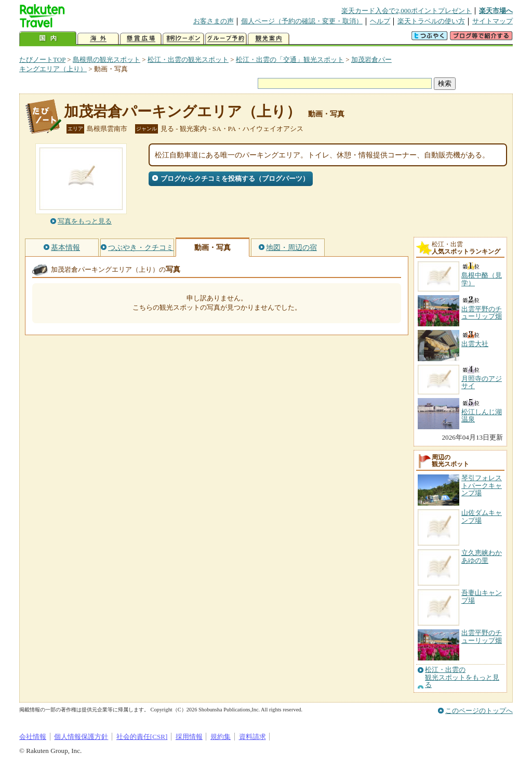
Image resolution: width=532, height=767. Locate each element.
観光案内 (269, 39)
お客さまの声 (214, 21)
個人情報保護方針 (81, 737)
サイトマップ (493, 21)
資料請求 (252, 737)
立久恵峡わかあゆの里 (482, 556)
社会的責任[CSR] (142, 737)
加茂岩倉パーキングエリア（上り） (182, 111)
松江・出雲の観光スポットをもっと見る (462, 677)
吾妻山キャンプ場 (482, 596)
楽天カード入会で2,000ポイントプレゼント (407, 11)
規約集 (221, 737)
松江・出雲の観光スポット (188, 59)
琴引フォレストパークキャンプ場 (482, 485)
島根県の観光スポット (107, 59)
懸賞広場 (141, 39)
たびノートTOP (42, 59)
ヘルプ (380, 21)
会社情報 (33, 737)
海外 (98, 39)
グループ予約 (226, 39)
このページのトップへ (479, 711)
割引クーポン (183, 39)
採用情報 (189, 737)
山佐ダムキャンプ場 (482, 516)
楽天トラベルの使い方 (431, 21)
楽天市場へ (496, 11)
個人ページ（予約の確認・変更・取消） (302, 21)
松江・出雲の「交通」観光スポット (290, 59)
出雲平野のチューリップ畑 (482, 636)
